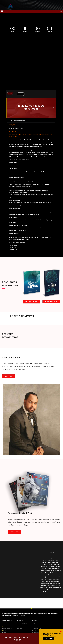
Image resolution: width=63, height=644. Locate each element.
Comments (21, 94)
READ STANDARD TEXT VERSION (19, 121)
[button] (9, 107)
